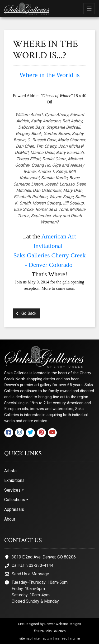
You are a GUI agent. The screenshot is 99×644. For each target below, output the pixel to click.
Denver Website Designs (63, 624)
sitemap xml (43, 638)
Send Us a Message (30, 574)
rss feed (61, 638)
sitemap (25, 638)
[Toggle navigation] (89, 9)
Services (12, 490)
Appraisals (14, 509)
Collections (15, 500)
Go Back (26, 313)
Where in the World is (49, 75)
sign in (75, 638)
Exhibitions (14, 480)
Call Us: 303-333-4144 (32, 565)
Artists (10, 471)
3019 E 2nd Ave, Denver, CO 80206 (44, 557)
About (10, 519)
